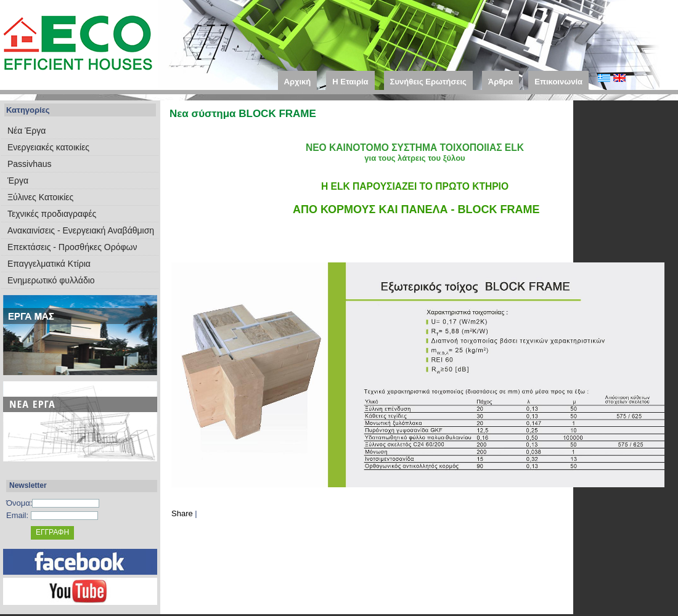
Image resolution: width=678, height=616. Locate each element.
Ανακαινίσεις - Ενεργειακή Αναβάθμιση (81, 230)
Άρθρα (501, 82)
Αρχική (298, 82)
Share (182, 513)
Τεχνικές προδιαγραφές (52, 214)
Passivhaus (30, 164)
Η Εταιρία (350, 82)
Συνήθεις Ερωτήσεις (428, 82)
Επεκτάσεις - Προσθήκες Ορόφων (72, 247)
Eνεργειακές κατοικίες (48, 147)
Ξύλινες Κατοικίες (40, 197)
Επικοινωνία (558, 82)
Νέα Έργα (27, 131)
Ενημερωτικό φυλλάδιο (51, 280)
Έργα (18, 180)
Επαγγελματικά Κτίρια (49, 264)
